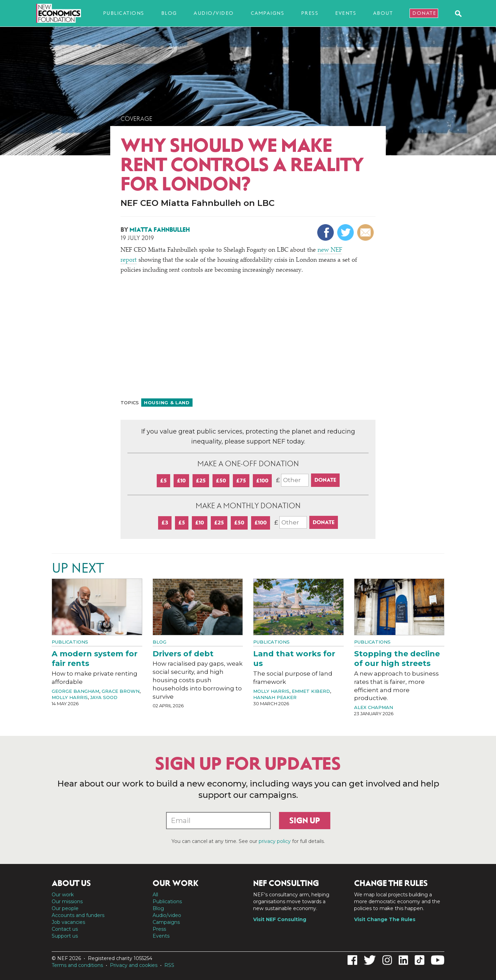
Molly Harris (70, 697)
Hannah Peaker (275, 697)
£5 (163, 481)
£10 (181, 481)
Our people (65, 908)
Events (346, 13)
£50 (221, 481)
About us (71, 883)
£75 (241, 481)
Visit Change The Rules (385, 919)
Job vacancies (68, 922)
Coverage (136, 119)
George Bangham (75, 691)
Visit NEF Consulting (280, 919)
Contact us (65, 929)
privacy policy (275, 841)
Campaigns (268, 13)
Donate (424, 13)
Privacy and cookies (134, 965)
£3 (165, 523)
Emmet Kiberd (311, 691)
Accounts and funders (78, 915)
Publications (124, 13)
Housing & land (167, 403)
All (155, 895)
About (383, 13)
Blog (169, 13)
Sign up (305, 821)
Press (310, 13)
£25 (201, 481)
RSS (169, 965)
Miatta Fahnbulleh (160, 230)
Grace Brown (121, 691)
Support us (65, 936)
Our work (63, 895)
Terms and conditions (77, 965)
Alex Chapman (374, 707)
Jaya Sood (104, 697)
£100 (262, 481)
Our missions (67, 901)
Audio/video (214, 13)
